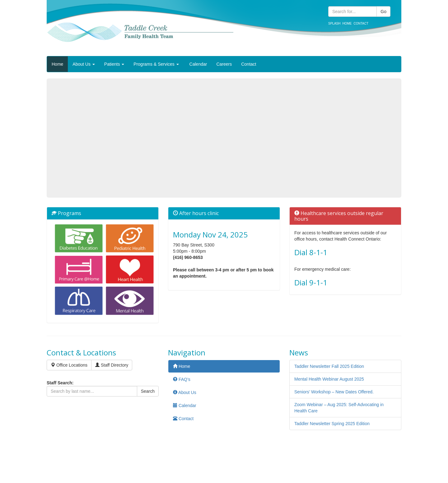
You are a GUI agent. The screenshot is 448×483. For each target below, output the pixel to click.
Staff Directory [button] (112, 365)
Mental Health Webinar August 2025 (329, 379)
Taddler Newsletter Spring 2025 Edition (332, 424)
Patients (114, 64)
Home (347, 23)
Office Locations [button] (69, 365)
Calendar (198, 64)
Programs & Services (156, 64)
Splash (334, 23)
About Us (84, 64)
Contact (361, 23)
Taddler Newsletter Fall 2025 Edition (329, 366)
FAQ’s (182, 379)
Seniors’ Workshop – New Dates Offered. (334, 392)
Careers (224, 64)
